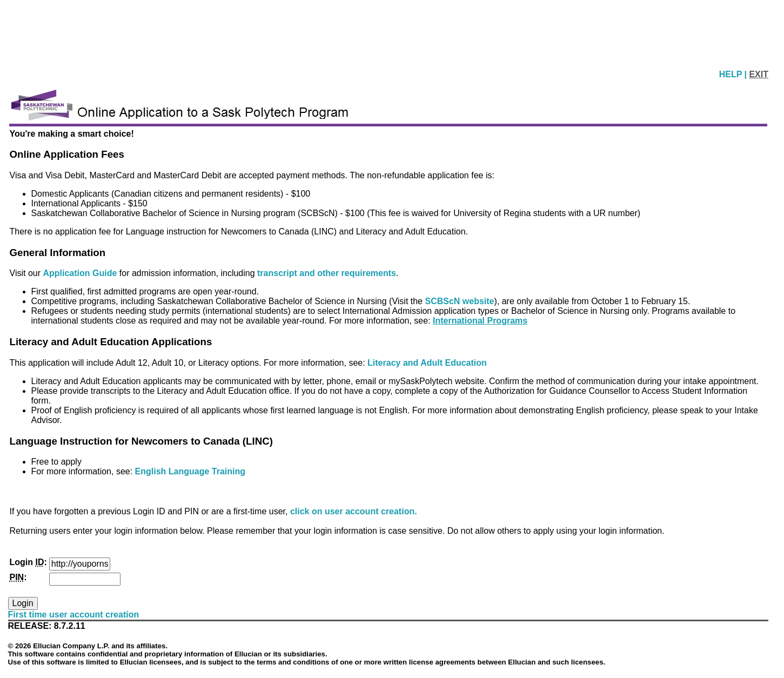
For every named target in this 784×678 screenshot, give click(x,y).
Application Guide (81, 273)
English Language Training (190, 471)
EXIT (759, 74)
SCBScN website (459, 301)
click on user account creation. (354, 511)
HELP (732, 74)
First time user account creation (74, 615)
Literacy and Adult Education (427, 363)
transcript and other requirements (327, 273)
